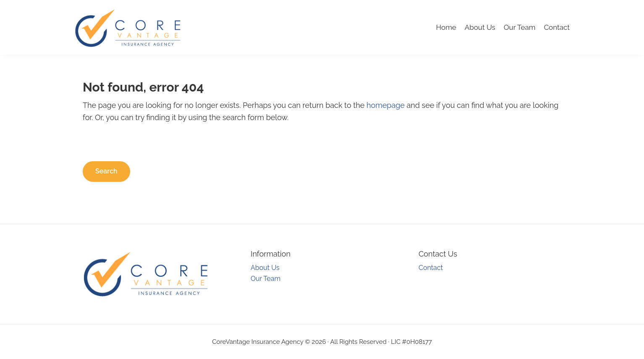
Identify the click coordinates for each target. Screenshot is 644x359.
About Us (480, 27)
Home (446, 27)
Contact (557, 27)
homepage (386, 105)
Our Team (520, 27)
